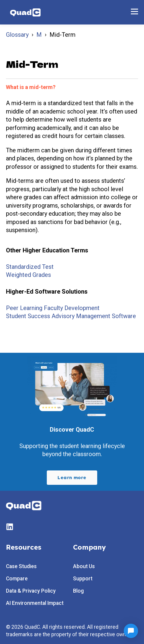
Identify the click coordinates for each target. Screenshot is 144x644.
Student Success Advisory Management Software (71, 316)
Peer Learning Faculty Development (53, 308)
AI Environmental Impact (35, 603)
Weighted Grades (28, 275)
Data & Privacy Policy (31, 591)
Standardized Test (30, 267)
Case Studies (21, 566)
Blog (78, 591)
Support (83, 579)
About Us (84, 566)
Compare (17, 579)
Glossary (17, 35)
